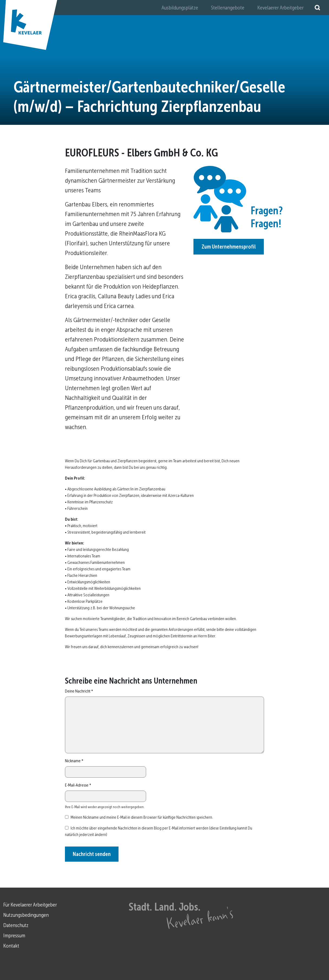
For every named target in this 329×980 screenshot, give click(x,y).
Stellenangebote (228, 8)
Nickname (74, 761)
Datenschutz (16, 925)
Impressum (14, 935)
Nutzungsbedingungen (26, 915)
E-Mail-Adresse (78, 785)
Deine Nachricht (79, 691)
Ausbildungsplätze (180, 8)
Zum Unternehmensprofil (229, 247)
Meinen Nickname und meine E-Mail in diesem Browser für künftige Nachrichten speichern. (142, 817)
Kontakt (11, 946)
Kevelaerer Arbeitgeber (280, 8)
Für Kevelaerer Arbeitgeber (30, 905)
